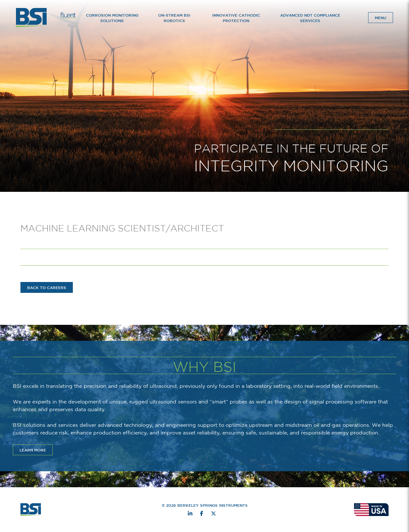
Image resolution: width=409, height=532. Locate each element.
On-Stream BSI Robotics (174, 18)
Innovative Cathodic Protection (236, 18)
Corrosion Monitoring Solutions (112, 18)
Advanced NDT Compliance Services (310, 18)
